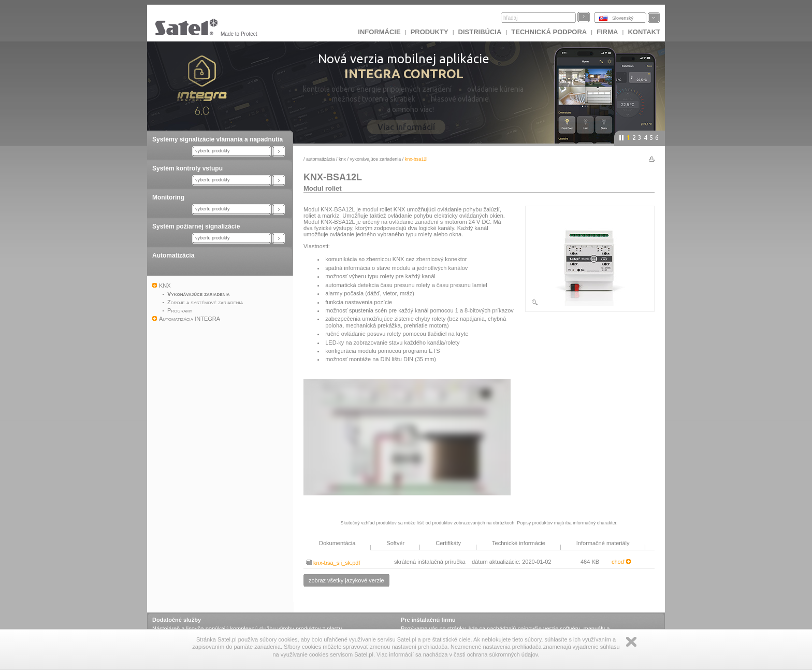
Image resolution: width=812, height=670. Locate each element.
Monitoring (168, 197)
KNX (342, 159)
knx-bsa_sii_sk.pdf (333, 563)
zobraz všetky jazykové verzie (346, 580)
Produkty (430, 32)
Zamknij (631, 642)
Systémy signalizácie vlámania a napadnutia (218, 139)
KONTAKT (644, 32)
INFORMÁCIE (379, 32)
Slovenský (623, 18)
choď (621, 562)
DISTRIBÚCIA (480, 32)
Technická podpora (549, 32)
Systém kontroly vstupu (187, 168)
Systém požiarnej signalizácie (196, 226)
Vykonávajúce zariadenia (376, 159)
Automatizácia (173, 255)
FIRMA (607, 32)
